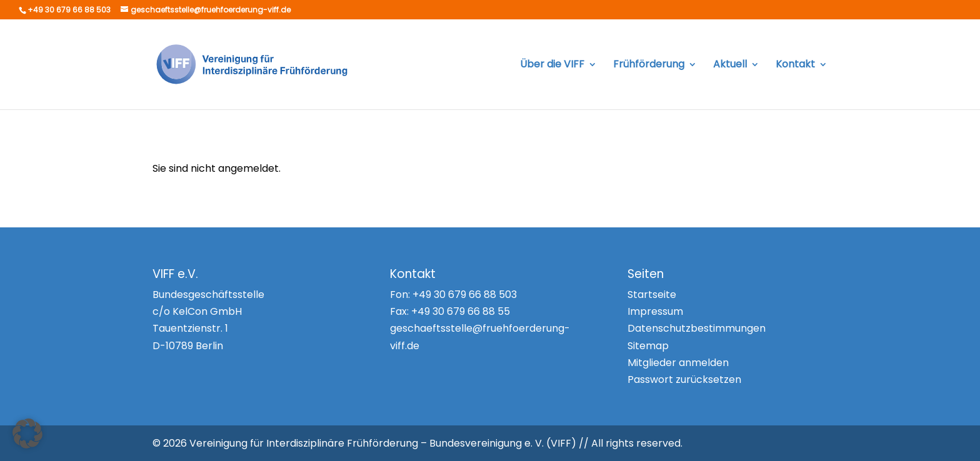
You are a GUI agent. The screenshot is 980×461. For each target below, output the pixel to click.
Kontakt (795, 66)
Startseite (652, 295)
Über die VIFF (552, 66)
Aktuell (730, 66)
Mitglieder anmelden (678, 363)
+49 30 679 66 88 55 (461, 311)
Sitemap (648, 346)
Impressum (655, 311)
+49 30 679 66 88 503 (465, 295)
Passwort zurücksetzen (684, 379)
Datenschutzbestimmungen (697, 328)
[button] (27, 434)
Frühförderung (649, 66)
